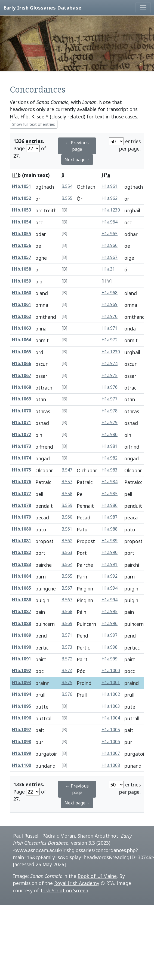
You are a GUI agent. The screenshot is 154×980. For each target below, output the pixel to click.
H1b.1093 (21, 683)
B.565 (67, 576)
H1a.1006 (111, 742)
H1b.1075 (21, 470)
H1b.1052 (21, 198)
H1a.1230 (111, 210)
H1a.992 (110, 576)
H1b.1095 (21, 706)
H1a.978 (110, 411)
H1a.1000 (111, 671)
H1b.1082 (21, 552)
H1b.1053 (21, 210)
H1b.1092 (21, 671)
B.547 (67, 470)
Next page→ (77, 160)
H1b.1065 (21, 352)
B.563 (67, 552)
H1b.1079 (21, 517)
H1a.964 (110, 222)
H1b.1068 (21, 387)
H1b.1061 (21, 304)
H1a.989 (110, 541)
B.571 (67, 635)
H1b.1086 (21, 600)
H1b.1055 (21, 234)
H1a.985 (110, 494)
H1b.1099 (21, 753)
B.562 (67, 541)
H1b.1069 (21, 399)
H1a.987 (110, 517)
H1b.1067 (21, 376)
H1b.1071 (21, 423)
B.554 (67, 186)
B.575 (67, 683)
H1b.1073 (21, 446)
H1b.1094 (21, 694)
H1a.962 (110, 198)
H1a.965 (110, 234)
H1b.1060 (21, 293)
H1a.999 (110, 659)
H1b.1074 (21, 458)
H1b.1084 (21, 576)
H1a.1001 (111, 683)
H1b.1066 (21, 364)
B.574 (67, 671)
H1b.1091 (21, 659)
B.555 (67, 198)
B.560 (67, 517)
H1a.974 (110, 364)
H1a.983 (110, 470)
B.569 (67, 624)
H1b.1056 (21, 245)
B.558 (67, 494)
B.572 (67, 659)
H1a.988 (110, 529)
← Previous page (77, 146)
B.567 (67, 588)
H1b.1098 (21, 742)
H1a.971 (110, 328)
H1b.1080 (21, 529)
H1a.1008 (111, 765)
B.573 (67, 647)
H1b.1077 (21, 494)
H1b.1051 (21, 186)
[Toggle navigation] (143, 8)
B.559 (67, 505)
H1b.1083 (21, 564)
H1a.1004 (111, 718)
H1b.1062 (21, 316)
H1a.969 (110, 304)
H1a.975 (110, 376)
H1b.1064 (21, 340)
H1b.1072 (21, 435)
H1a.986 (110, 505)
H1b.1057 (21, 257)
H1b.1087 (21, 612)
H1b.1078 (21, 505)
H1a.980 (110, 435)
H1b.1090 (21, 647)
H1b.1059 (21, 281)
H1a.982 (110, 458)
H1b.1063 (21, 328)
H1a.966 (110, 245)
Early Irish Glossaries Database (42, 7)
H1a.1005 (111, 730)
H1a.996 (110, 624)
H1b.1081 (21, 541)
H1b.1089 (21, 635)
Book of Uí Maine (97, 876)
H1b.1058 (21, 269)
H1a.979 (110, 423)
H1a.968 (110, 293)
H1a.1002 (111, 694)
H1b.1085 (21, 588)
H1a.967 (110, 257)
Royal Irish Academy (77, 883)
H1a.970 (110, 316)
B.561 (67, 529)
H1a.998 (110, 647)
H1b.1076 (21, 482)
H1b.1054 (21, 222)
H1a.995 (110, 612)
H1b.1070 (21, 411)
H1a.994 (110, 588)
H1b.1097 (21, 730)
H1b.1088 (21, 624)
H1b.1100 (21, 765)
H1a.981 (110, 446)
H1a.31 (108, 269)
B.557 (67, 482)
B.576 (67, 694)
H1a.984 (110, 482)
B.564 (67, 564)
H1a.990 (110, 552)
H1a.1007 (111, 753)
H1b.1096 (21, 718)
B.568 (67, 612)
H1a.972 (110, 340)
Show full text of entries (34, 124)
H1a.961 (110, 186)
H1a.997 (110, 635)
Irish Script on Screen (64, 890)
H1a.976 (110, 387)
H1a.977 (110, 399)
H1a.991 (110, 564)
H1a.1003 (111, 706)
